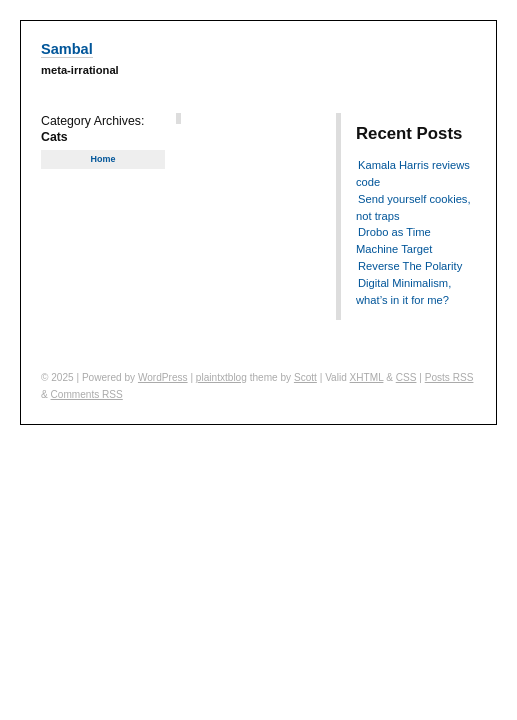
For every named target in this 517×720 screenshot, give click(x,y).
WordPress (163, 377)
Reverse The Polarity (410, 266)
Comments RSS (87, 394)
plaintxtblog (221, 377)
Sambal (67, 49)
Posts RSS (449, 377)
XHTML (367, 377)
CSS (406, 377)
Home (102, 159)
